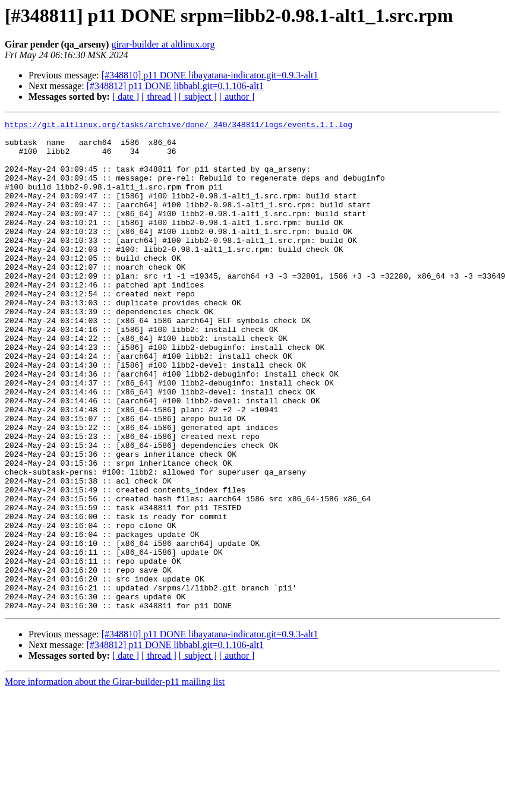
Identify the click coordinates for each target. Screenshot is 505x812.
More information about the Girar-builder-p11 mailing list (115, 780)
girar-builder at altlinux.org (163, 44)
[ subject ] (198, 97)
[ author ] (237, 97)
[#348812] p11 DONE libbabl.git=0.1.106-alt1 (175, 86)
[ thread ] (159, 97)
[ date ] (126, 97)
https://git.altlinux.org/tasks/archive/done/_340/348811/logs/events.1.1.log (179, 126)
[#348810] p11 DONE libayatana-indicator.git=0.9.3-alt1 (210, 75)
